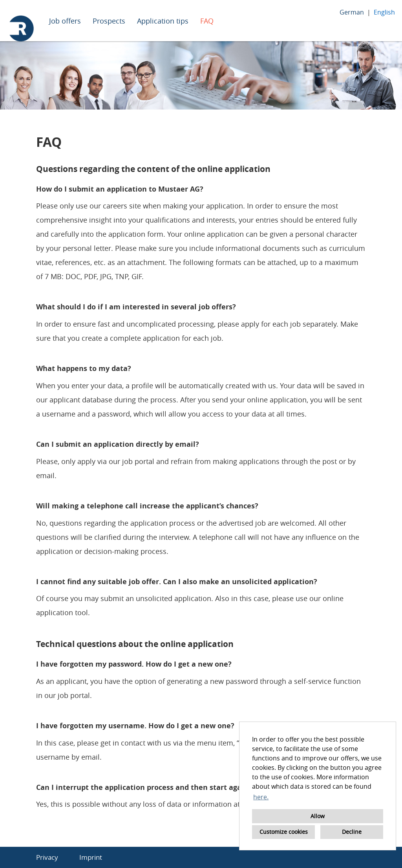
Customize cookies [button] (284, 832)
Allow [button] (318, 816)
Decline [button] (352, 832)
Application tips (163, 21)
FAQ (207, 21)
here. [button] (261, 797)
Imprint (91, 857)
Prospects (109, 21)
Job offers (65, 21)
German (352, 12)
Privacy (47, 857)
